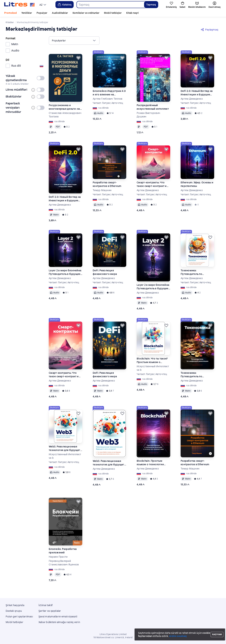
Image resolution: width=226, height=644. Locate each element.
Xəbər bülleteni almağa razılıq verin (59, 622)
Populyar (42, 13)
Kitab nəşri (133, 13)
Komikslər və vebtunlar (86, 13)
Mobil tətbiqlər (113, 13)
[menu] (43, 5)
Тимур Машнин (102, 190)
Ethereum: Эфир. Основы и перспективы (197, 184)
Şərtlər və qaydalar (50, 611)
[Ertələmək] (78, 58)
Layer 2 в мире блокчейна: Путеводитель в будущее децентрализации (65, 272)
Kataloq (64, 5)
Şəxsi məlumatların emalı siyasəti (58, 616)
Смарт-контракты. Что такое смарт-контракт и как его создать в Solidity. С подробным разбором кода (153, 184)
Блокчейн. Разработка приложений (63, 551)
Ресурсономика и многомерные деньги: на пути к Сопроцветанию (64, 107)
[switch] (41, 78)
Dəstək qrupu (14, 611)
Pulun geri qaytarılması (19, 616)
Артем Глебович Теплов (108, 99)
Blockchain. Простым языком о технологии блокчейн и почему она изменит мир (151, 463)
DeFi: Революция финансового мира (105, 272)
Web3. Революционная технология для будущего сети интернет (65, 448)
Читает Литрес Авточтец (108, 103)
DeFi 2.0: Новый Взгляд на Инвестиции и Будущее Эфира (197, 93)
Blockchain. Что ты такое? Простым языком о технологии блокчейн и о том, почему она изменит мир (153, 360)
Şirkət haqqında (15, 605)
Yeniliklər (27, 13)
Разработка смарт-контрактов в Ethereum (107, 184)
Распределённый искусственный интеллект (153, 107)
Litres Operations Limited (113, 634)
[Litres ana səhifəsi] (20, 5)
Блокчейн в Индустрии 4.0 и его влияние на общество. (109, 93)
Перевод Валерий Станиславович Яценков (64, 563)
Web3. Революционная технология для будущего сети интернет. (109, 463)
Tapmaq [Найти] (151, 5)
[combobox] (110, 5)
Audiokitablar (60, 13)
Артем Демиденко (192, 99)
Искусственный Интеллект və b (153, 368)
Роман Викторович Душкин (148, 115)
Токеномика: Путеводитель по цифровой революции (195, 272)
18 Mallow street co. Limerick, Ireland (113, 637)
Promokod (11, 13)
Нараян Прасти (58, 557)
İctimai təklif (46, 605)
